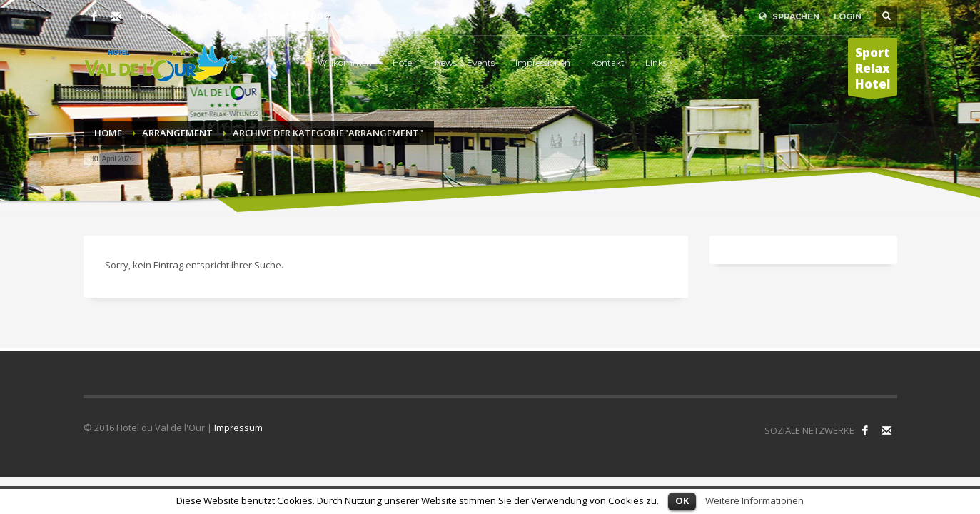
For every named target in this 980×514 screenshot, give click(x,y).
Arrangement (177, 133)
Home (108, 133)
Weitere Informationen (754, 500)
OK (682, 500)
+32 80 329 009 (293, 16)
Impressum (238, 428)
